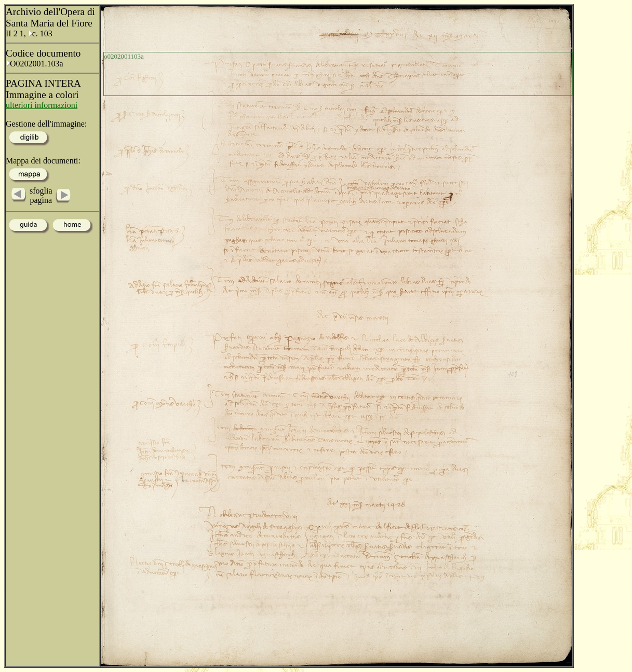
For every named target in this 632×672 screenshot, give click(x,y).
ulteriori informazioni (42, 105)
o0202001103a (124, 56)
